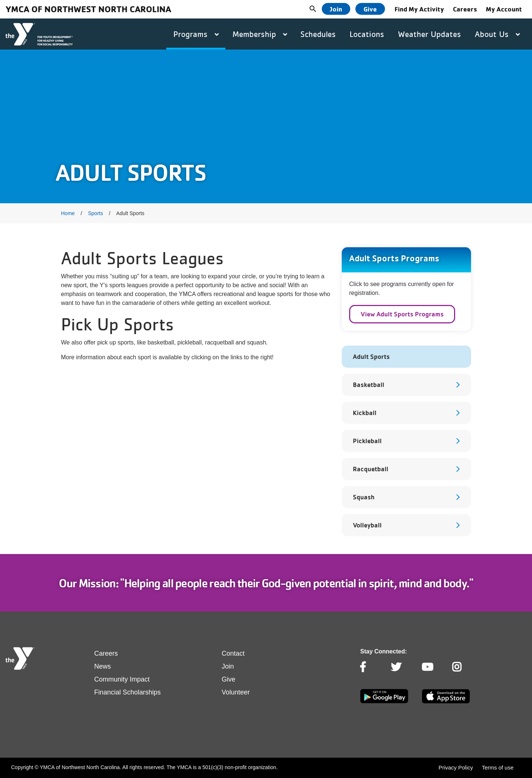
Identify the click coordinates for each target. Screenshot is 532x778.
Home (68, 213)
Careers (465, 9)
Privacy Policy (456, 767)
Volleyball (367, 525)
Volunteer (236, 692)
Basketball (369, 385)
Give (370, 9)
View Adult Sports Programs (402, 314)
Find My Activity (419, 9)
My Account (504, 9)
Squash (364, 497)
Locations (367, 34)
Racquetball (371, 469)
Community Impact (122, 679)
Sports (95, 213)
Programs (196, 34)
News (103, 666)
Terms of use (498, 767)
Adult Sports (371, 356)
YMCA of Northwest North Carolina (88, 9)
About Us (497, 34)
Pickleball (367, 441)
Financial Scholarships (127, 692)
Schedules (318, 34)
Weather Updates (429, 34)
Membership (260, 34)
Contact (233, 653)
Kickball (365, 413)
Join (336, 9)
